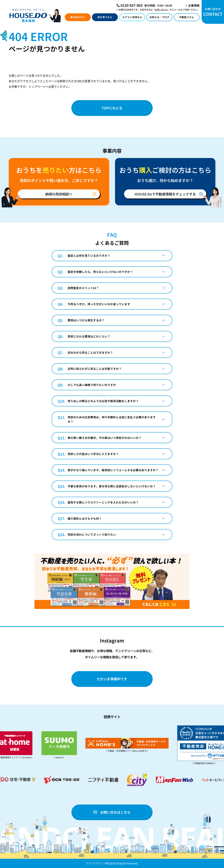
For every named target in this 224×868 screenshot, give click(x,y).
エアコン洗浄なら (132, 17)
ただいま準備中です (112, 679)
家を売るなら (78, 17)
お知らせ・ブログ (159, 17)
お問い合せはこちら (112, 812)
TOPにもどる (112, 108)
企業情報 (194, 5)
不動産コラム (187, 17)
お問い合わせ (161, 9)
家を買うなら (105, 17)
